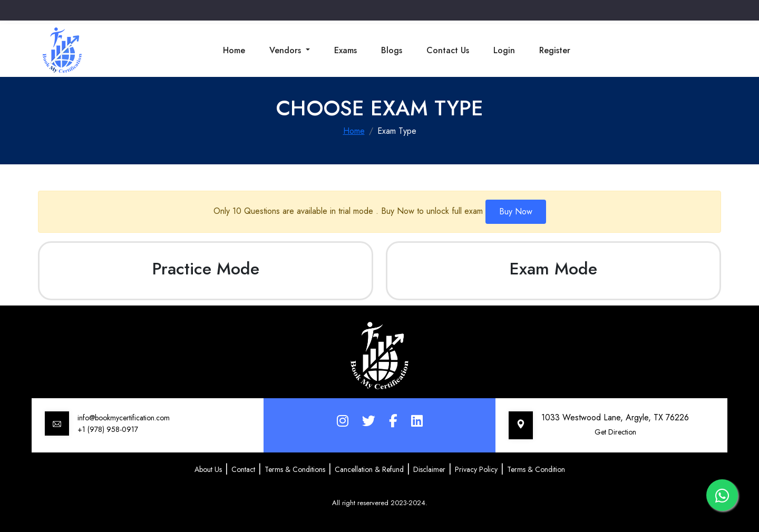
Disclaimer (429, 469)
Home (234, 50)
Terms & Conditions (295, 469)
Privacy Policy (476, 469)
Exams (346, 50)
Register (555, 50)
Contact (243, 469)
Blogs (392, 50)
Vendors (286, 50)
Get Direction (615, 432)
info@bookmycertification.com (124, 418)
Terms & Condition (536, 469)
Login (504, 50)
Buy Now (516, 211)
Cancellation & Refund (369, 469)
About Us (208, 469)
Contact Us (448, 50)
